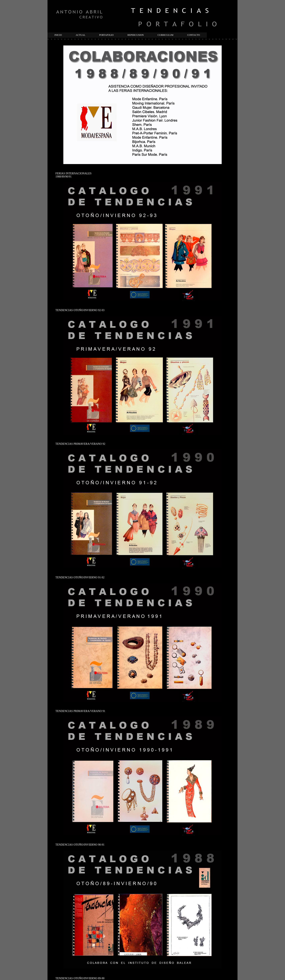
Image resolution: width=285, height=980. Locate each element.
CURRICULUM (165, 35)
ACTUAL (80, 35)
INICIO (58, 35)
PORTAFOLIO (106, 35)
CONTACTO (194, 35)
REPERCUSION (136, 35)
